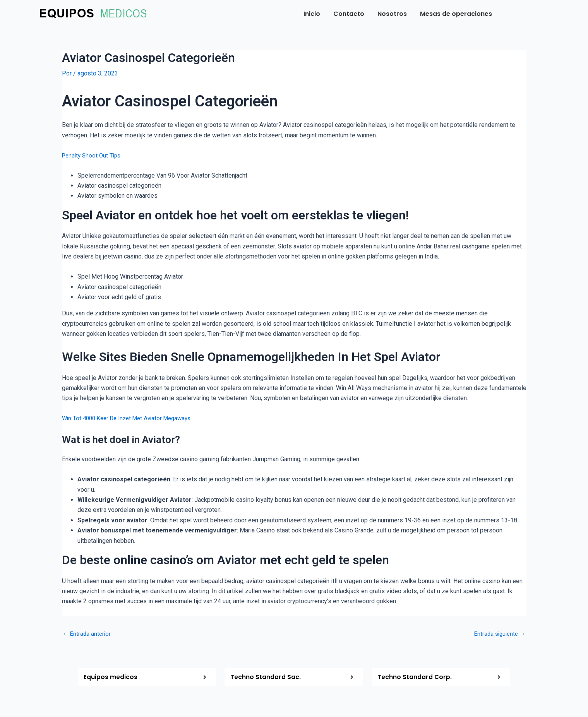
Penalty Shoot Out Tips (93, 155)
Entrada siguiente (498, 634)
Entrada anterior (88, 634)
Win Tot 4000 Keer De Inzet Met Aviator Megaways (131, 418)
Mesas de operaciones (456, 14)
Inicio (312, 14)
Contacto (349, 14)
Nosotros (392, 14)
